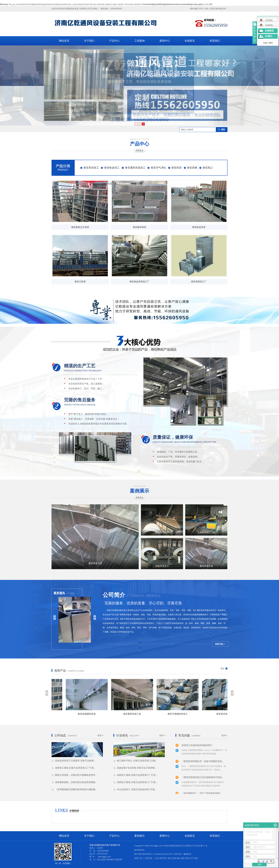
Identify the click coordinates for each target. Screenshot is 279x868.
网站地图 (194, 9)
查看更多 (139, 150)
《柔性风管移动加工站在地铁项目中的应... (203, 778)
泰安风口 (208, 168)
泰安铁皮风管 (199, 227)
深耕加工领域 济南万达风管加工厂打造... (75, 768)
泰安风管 (176, 168)
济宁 (192, 858)
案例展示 (139, 836)
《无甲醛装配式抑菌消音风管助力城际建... (76, 789)
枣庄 (165, 858)
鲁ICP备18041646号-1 (144, 854)
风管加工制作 (162, 532)
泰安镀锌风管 (139, 227)
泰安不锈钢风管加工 (179, 714)
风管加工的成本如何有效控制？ (197, 746)
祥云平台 (169, 854)
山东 (157, 858)
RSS (201, 9)
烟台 (179, 858)
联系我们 (215, 41)
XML (207, 9)
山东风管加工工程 (206, 532)
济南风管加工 (162, 566)
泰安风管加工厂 (199, 282)
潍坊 (183, 858)
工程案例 (139, 41)
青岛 (170, 858)
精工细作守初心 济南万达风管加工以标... (137, 761)
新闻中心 (165, 41)
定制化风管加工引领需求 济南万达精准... (75, 761)
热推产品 (138, 858)
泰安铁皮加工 (112, 168)
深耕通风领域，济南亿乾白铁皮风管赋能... (76, 782)
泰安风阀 (192, 168)
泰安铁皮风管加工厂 (139, 282)
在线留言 (190, 41)
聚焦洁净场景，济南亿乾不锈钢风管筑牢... (76, 775)
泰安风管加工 (91, 168)
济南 (187, 858)
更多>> (100, 735)
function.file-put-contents (94, 4)
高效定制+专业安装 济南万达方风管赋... (137, 768)
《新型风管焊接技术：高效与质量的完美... (203, 762)
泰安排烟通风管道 (88, 714)
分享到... (269, 36)
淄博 (161, 858)
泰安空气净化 (158, 168)
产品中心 (114, 41)
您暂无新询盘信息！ (219, 9)
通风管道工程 (95, 563)
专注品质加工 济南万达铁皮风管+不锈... (137, 789)
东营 (174, 858)
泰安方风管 (80, 282)
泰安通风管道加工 (135, 168)
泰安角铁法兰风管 (80, 227)
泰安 (196, 858)
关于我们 (89, 41)
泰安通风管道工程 (133, 714)
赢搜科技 (187, 854)
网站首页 (64, 41)
